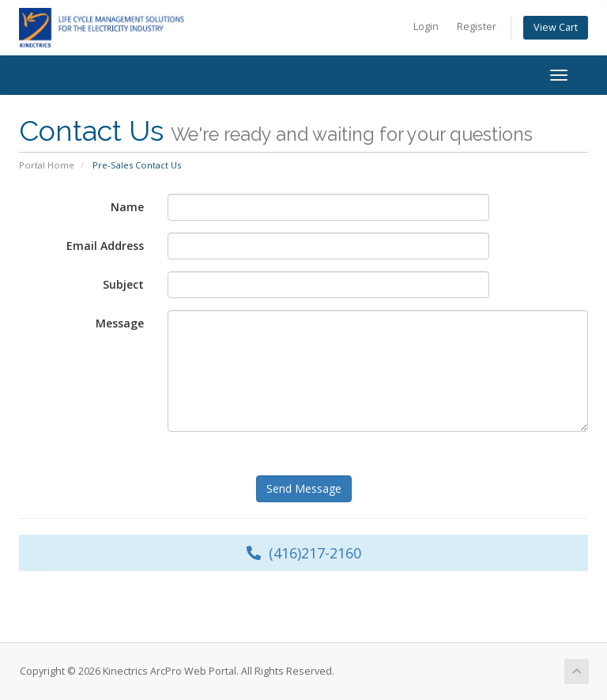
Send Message (304, 488)
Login (426, 26)
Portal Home (47, 165)
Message (120, 323)
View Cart (556, 27)
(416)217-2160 (304, 553)
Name (127, 207)
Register (477, 26)
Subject (123, 284)
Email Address (105, 246)
